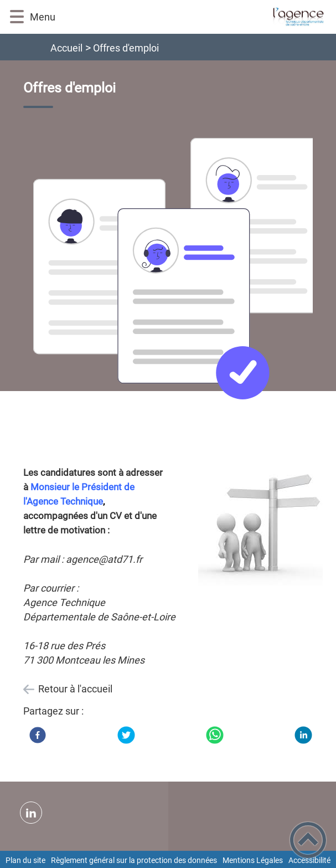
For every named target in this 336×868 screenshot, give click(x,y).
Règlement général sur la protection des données (134, 860)
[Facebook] (38, 735)
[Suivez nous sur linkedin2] (31, 813)
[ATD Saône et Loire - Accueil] (191, 17)
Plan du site (25, 860)
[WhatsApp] (215, 735)
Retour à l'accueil (75, 689)
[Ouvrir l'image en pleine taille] (178, 269)
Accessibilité (309, 860)
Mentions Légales (253, 860)
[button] (17, 17)
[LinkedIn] (303, 735)
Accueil (66, 48)
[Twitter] (126, 735)
